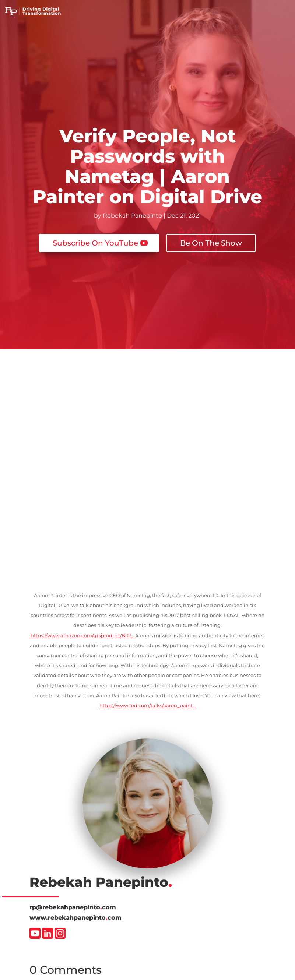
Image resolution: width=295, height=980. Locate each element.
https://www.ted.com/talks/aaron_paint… (147, 705)
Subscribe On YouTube (95, 243)
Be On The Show (211, 243)
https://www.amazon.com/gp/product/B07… (82, 635)
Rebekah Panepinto (132, 216)
